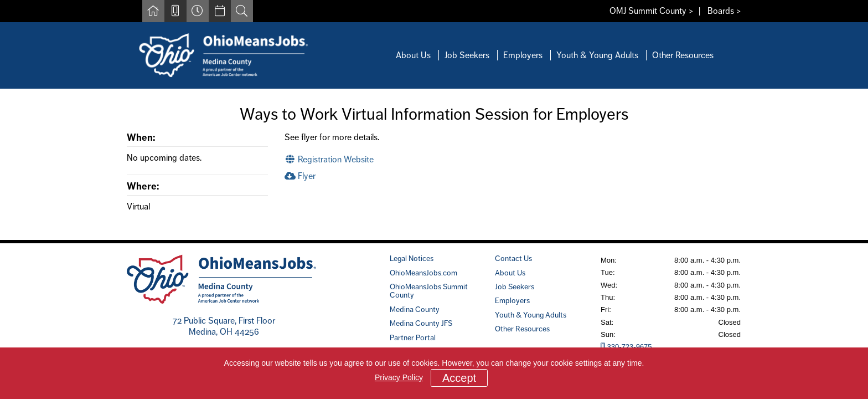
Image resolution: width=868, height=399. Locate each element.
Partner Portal (413, 337)
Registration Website (329, 159)
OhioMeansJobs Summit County (429, 291)
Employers (523, 55)
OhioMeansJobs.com (423, 273)
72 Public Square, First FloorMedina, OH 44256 (224, 326)
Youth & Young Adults (597, 55)
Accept (459, 378)
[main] (434, 165)
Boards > (724, 11)
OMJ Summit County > (652, 11)
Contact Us (513, 258)
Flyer (300, 176)
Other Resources (683, 55)
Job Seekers (467, 55)
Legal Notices (412, 258)
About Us (413, 55)
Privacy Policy (399, 377)
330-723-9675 (626, 347)
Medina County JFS (421, 323)
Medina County (415, 309)
